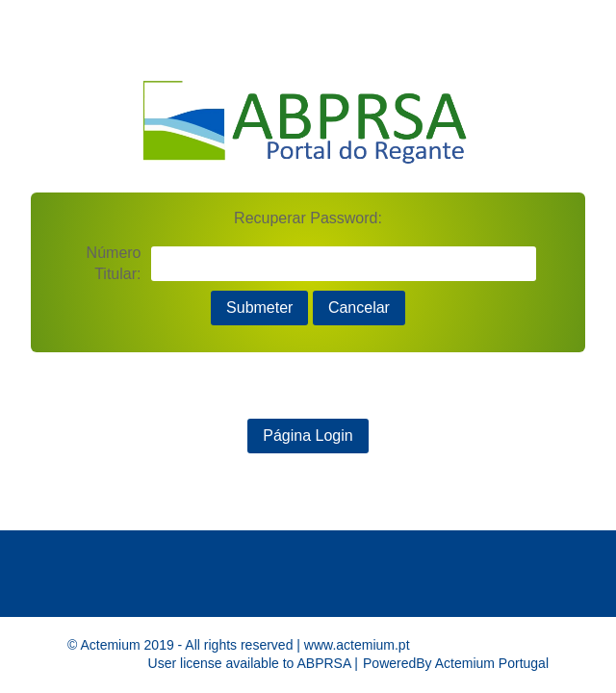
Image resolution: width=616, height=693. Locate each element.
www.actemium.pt (357, 645)
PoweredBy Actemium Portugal (456, 663)
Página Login (308, 436)
